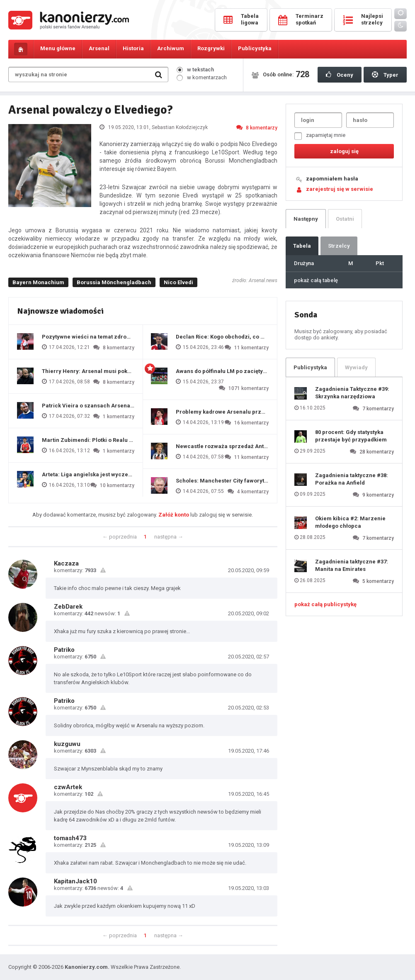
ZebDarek (68, 607)
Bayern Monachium (38, 282)
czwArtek (68, 787)
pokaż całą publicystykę (325, 604)
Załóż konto (174, 515)
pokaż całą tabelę (316, 280)
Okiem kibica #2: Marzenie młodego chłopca (350, 522)
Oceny (340, 75)
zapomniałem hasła (332, 179)
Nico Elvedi (178, 282)
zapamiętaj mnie (320, 136)
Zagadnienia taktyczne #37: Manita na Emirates (352, 565)
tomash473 (70, 838)
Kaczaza (66, 563)
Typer (385, 75)
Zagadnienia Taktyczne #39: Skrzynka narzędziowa (352, 393)
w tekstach (195, 69)
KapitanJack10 (75, 881)
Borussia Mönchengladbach (114, 282)
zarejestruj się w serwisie (340, 189)
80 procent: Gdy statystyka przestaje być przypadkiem (351, 436)
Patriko (64, 650)
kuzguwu (67, 744)
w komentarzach (202, 77)
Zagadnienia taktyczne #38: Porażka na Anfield (352, 479)
